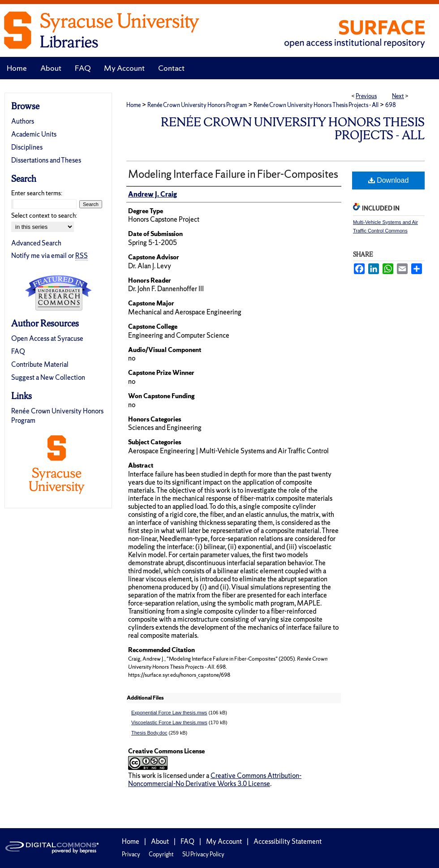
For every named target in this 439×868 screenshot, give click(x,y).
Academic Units (34, 134)
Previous (366, 96)
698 (391, 105)
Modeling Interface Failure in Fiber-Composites (233, 174)
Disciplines (27, 147)
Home (133, 105)
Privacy (131, 854)
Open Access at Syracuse (47, 338)
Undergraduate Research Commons (58, 293)
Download (389, 180)
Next (398, 96)
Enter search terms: (37, 193)
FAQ (18, 351)
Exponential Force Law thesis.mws (169, 713)
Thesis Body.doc (149, 733)
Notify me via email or (49, 256)
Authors (23, 121)
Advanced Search (36, 243)
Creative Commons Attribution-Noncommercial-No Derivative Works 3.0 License (215, 780)
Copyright (161, 854)
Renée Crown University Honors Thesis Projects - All (316, 105)
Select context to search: (44, 215)
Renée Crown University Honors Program (197, 105)
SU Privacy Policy (203, 854)
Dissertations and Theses (46, 160)
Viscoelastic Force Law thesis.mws (169, 722)
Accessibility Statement (288, 841)
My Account (224, 841)
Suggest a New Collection (48, 377)
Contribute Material (40, 364)
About (160, 841)
